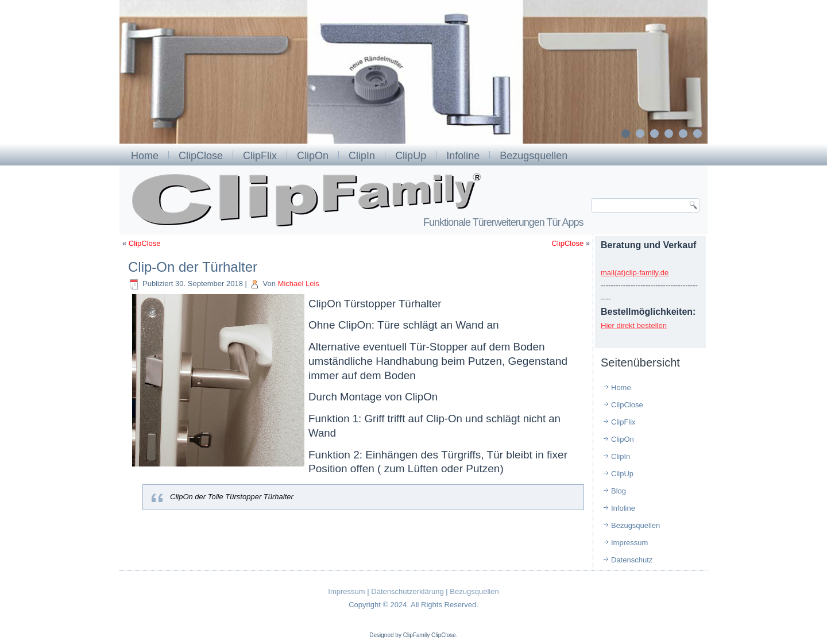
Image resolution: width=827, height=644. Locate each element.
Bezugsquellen (534, 156)
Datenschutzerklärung (407, 591)
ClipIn (362, 156)
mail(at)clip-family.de (635, 273)
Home (145, 156)
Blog (619, 491)
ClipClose (201, 156)
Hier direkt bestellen (634, 325)
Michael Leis (299, 284)
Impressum (629, 543)
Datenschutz (632, 560)
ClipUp (411, 156)
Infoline (463, 156)
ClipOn (313, 156)
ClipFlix (260, 156)
